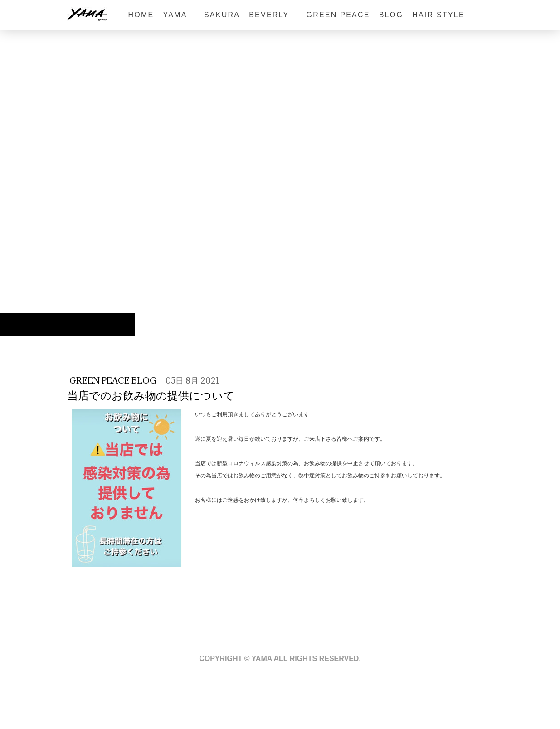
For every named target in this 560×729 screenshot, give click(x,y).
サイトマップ (156, 698)
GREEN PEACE (338, 15)
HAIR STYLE (438, 15)
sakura (222, 15)
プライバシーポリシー (104, 698)
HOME (141, 15)
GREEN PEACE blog (114, 380)
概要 (64, 698)
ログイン (491, 715)
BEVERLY (273, 15)
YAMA (179, 15)
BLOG (391, 15)
